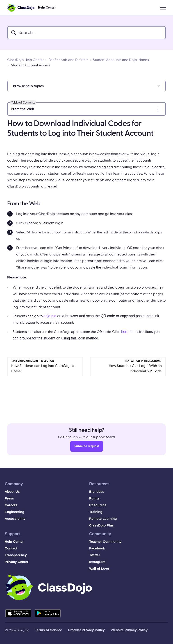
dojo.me (50, 316)
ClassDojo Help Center (26, 60)
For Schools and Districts (68, 60)
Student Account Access (31, 65)
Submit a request (87, 447)
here (125, 332)
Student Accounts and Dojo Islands (121, 60)
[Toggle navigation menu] (163, 8)
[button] (86, 86)
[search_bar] (86, 33)
